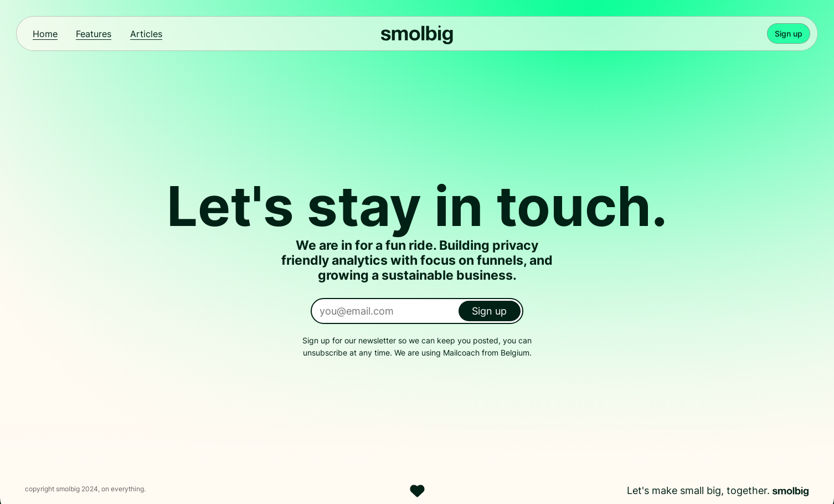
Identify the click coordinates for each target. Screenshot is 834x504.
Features (94, 34)
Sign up (789, 34)
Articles (146, 34)
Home (45, 34)
